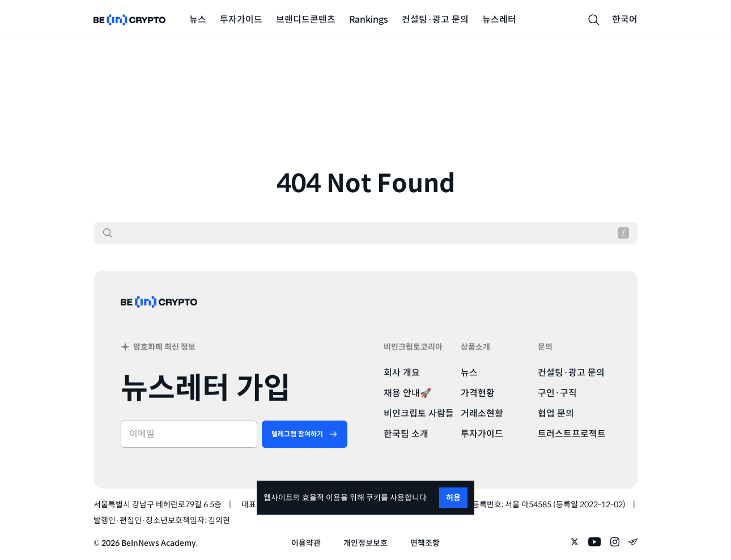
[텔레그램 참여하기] (305, 434)
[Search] (594, 20)
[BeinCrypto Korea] (159, 317)
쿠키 (373, 498)
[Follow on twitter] (575, 543)
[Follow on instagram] (615, 543)
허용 (453, 498)
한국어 (625, 20)
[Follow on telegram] (633, 543)
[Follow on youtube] (595, 543)
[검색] (108, 233)
